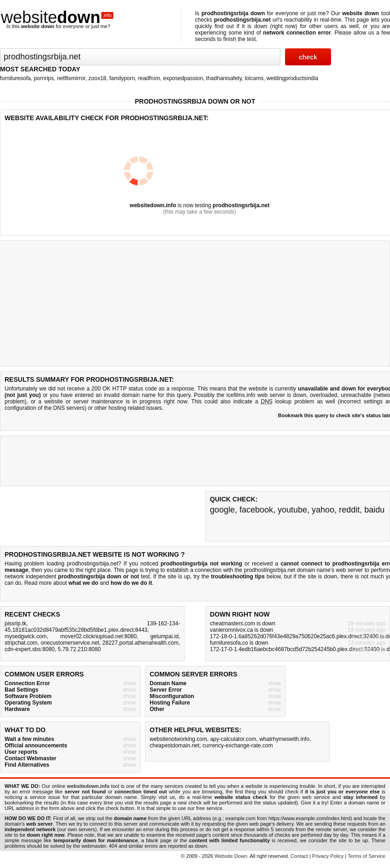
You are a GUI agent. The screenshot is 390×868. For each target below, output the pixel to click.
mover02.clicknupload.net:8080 (99, 636)
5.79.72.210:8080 (79, 649)
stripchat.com (21, 643)
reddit (349, 510)
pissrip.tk (15, 623)
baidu (374, 510)
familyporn (122, 78)
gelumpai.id (164, 636)
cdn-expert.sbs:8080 (30, 649)
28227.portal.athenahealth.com (140, 643)
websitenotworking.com (178, 739)
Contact (299, 856)
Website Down (231, 856)
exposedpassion (183, 78)
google (222, 510)
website (57, 17)
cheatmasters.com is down (243, 623)
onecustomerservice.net (70, 643)
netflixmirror (71, 78)
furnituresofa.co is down (239, 643)
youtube (292, 510)
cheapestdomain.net (175, 746)
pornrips (44, 78)
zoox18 (97, 78)
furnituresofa (15, 78)
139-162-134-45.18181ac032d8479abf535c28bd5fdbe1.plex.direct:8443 (92, 627)
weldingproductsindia (292, 78)
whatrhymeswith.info (284, 739)
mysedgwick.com (26, 636)
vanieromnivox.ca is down (242, 630)
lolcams (254, 78)
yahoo (323, 510)
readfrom (149, 78)
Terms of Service (367, 856)
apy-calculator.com (233, 739)
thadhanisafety (224, 78)
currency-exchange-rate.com (238, 746)
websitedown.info (153, 205)
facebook (256, 510)
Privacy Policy (328, 856)
